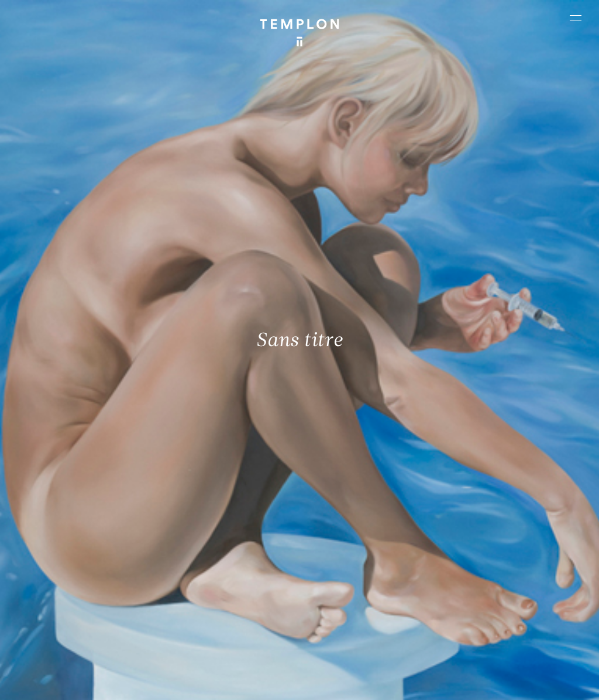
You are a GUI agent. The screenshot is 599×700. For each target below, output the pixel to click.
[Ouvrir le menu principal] (576, 18)
